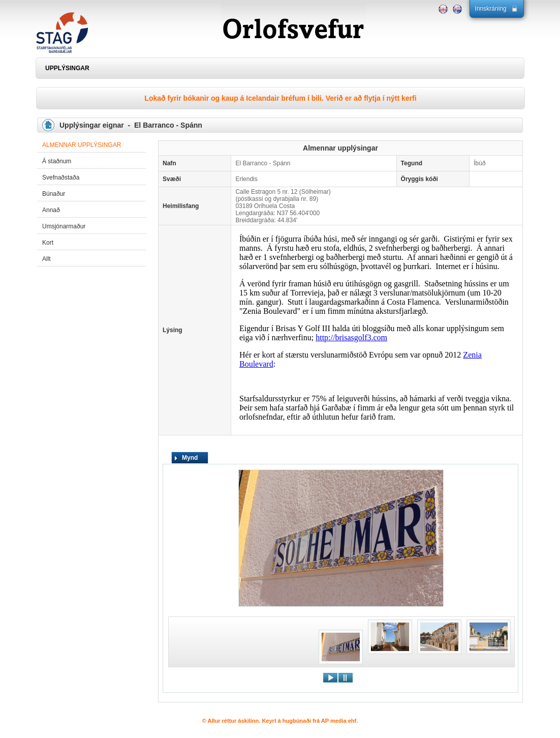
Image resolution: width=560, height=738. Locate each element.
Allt (46, 259)
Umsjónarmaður (64, 226)
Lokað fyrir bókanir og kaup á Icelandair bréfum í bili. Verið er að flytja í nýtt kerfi (280, 98)
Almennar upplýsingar (82, 145)
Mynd (190, 458)
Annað (51, 210)
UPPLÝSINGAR (67, 68)
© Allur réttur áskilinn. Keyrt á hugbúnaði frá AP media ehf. (280, 721)
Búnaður (54, 194)
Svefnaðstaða (61, 178)
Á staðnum (57, 161)
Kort (48, 243)
